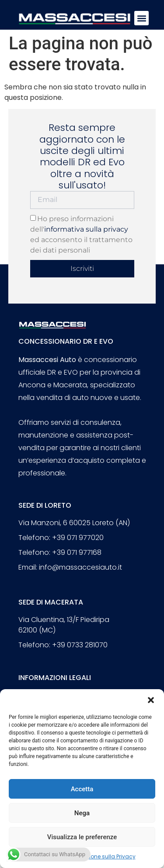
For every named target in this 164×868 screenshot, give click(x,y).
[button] (151, 700)
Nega (82, 813)
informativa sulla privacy (86, 229)
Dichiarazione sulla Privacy (100, 856)
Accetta (82, 789)
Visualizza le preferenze (82, 837)
